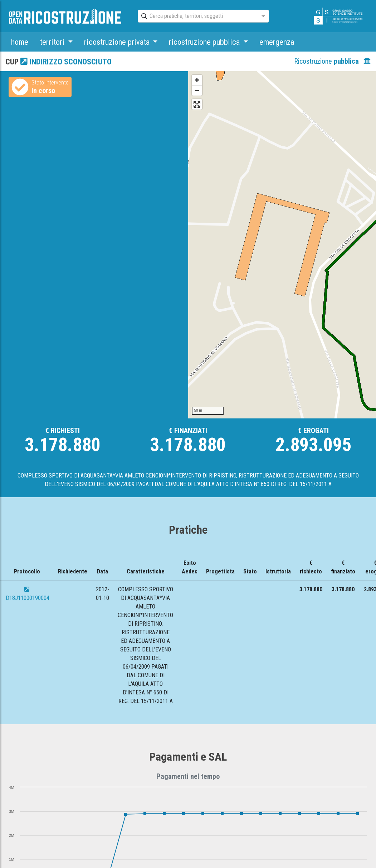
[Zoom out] (197, 90)
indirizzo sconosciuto (66, 62)
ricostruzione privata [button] (118, 42)
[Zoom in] (197, 80)
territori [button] (53, 42)
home (20, 42)
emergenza (277, 42)
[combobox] (197, 16)
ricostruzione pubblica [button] (205, 42)
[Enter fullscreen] (197, 104)
